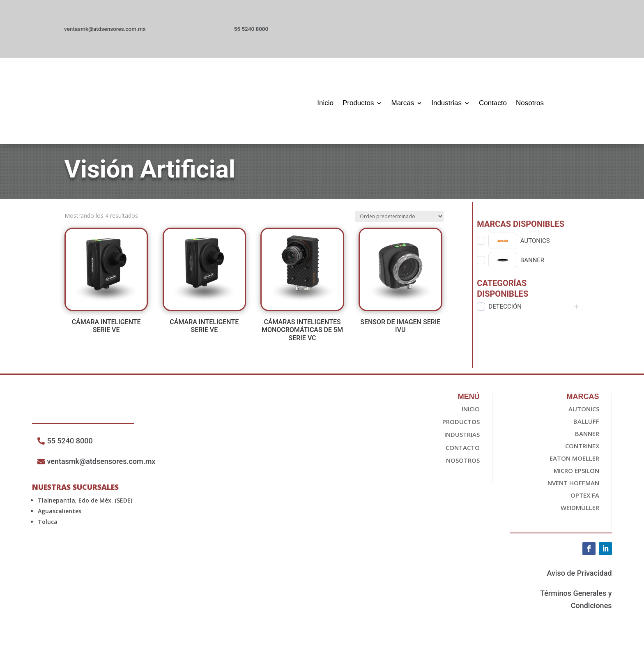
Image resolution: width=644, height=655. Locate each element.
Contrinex (582, 450)
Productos (358, 103)
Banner (587, 438)
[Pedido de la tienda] (399, 221)
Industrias (446, 103)
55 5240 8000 (260, 31)
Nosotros (530, 103)
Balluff (586, 426)
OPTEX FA (585, 500)
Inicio (325, 103)
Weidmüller (580, 512)
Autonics (584, 413)
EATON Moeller (574, 463)
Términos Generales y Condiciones (576, 604)
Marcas (402, 103)
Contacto (493, 103)
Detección (505, 311)
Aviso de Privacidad (579, 578)
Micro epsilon (576, 475)
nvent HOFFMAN (573, 487)
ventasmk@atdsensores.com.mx (105, 31)
